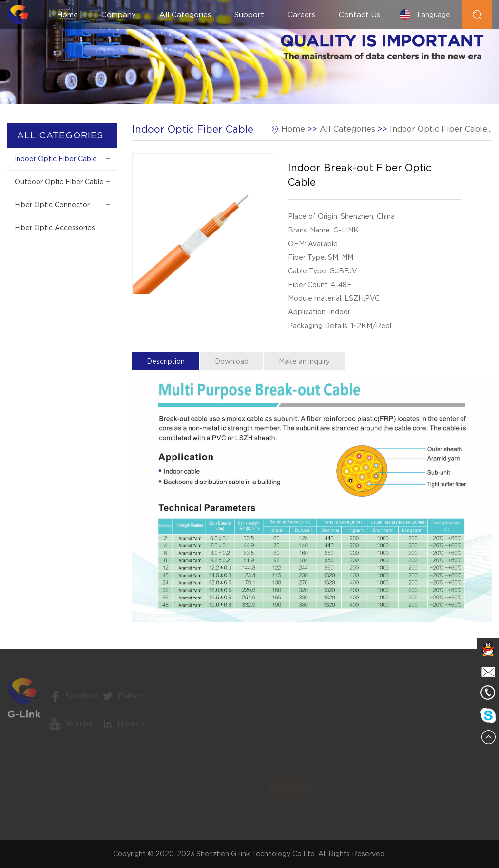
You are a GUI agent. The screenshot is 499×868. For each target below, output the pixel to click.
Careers (301, 15)
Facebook (73, 700)
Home (67, 15)
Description (166, 361)
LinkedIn (123, 728)
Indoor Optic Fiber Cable (56, 159)
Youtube (70, 728)
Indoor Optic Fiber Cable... (441, 129)
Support (249, 15)
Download (232, 361)
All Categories (185, 15)
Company (119, 15)
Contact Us (359, 15)
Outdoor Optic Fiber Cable (59, 182)
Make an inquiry (304, 361)
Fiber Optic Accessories (55, 228)
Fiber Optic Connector (52, 205)
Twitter (121, 700)
